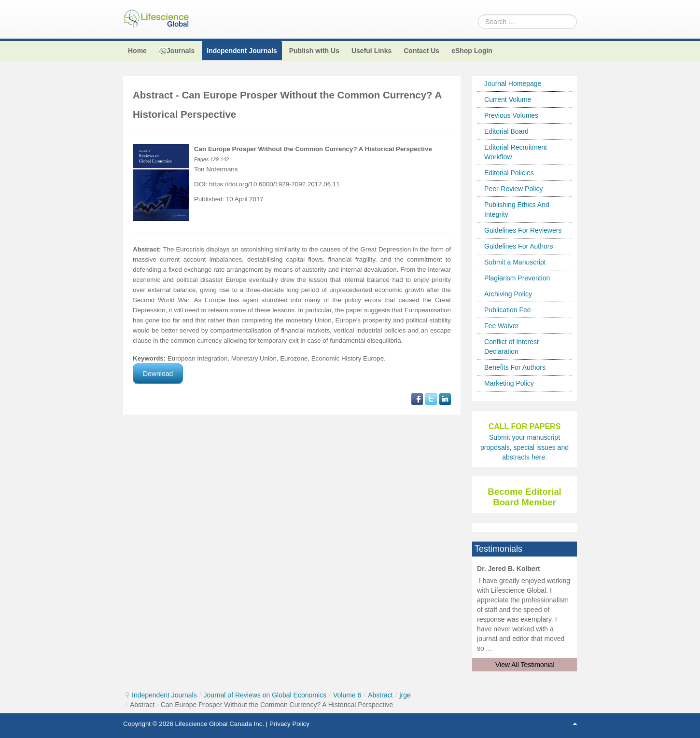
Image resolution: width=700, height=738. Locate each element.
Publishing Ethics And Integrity (517, 209)
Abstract (380, 695)
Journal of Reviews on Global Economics (265, 695)
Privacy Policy (289, 724)
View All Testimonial (525, 665)
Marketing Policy (509, 383)
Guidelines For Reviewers (523, 230)
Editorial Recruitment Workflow (516, 152)
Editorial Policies (509, 173)
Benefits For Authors (515, 367)
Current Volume (508, 99)
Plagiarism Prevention (517, 278)
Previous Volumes (511, 115)
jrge (405, 695)
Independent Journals (164, 695)
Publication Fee (508, 310)
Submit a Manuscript (515, 262)
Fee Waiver (501, 326)
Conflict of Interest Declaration (511, 347)
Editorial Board (506, 131)
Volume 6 (347, 695)
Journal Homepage (513, 84)
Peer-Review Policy (513, 189)
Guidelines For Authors (518, 246)
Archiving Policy (508, 294)
